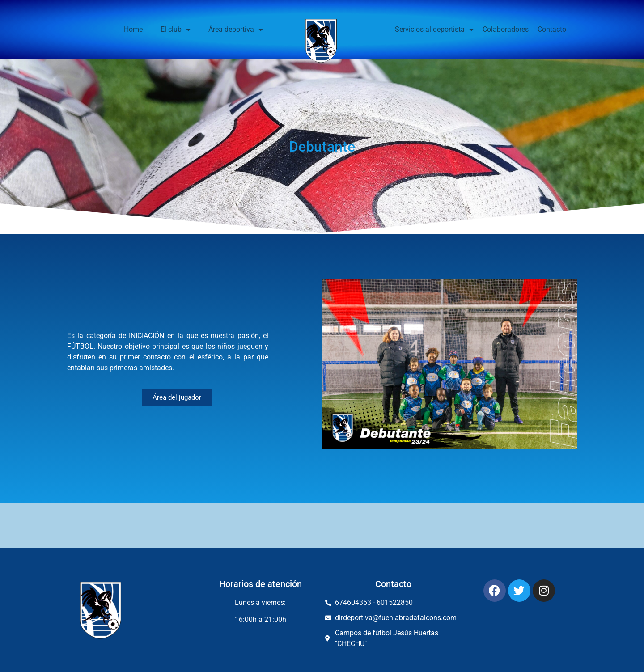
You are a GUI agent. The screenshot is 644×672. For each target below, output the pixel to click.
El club (176, 30)
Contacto (552, 29)
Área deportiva (236, 30)
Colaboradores (506, 29)
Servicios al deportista (434, 30)
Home (133, 29)
